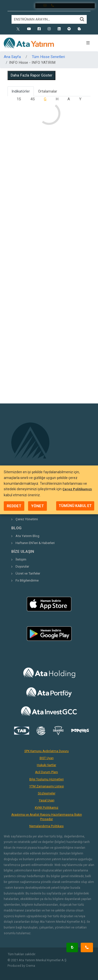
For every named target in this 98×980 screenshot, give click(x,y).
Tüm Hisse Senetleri (48, 57)
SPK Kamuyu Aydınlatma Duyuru (46, 751)
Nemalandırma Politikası (46, 826)
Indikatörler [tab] (21, 91)
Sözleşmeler (47, 793)
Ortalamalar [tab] (48, 91)
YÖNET (37, 506)
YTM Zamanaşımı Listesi (47, 786)
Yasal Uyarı (47, 800)
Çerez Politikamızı (77, 489)
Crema (30, 966)
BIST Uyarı (47, 758)
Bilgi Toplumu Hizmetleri (46, 779)
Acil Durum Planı (46, 772)
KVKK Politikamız (47, 808)
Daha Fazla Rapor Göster (31, 75)
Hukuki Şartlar (46, 765)
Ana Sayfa (12, 57)
